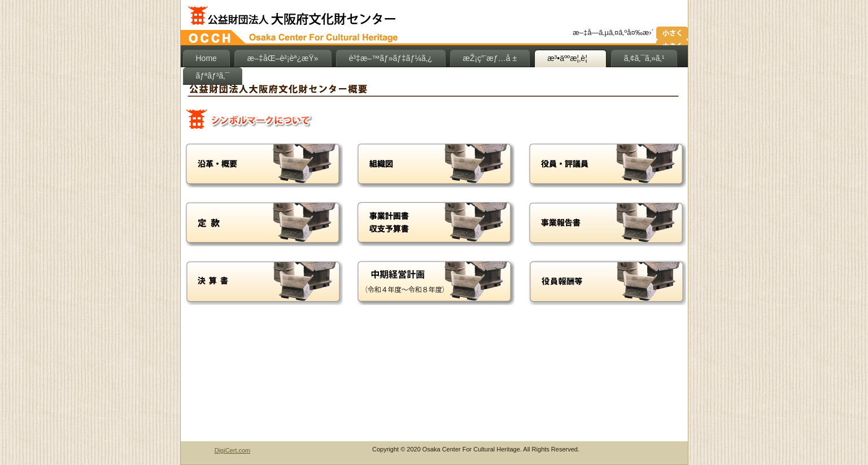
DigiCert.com (233, 450)
